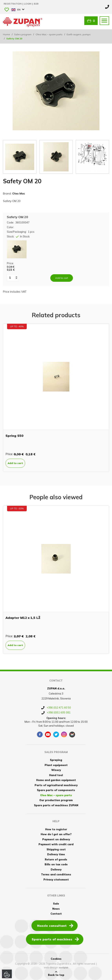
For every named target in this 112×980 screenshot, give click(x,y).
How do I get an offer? (56, 834)
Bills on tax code (56, 864)
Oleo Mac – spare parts (49, 34)
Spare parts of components (56, 790)
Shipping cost (56, 849)
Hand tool (56, 775)
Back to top (56, 973)
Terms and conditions (56, 874)
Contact (56, 914)
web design (51, 967)
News (56, 909)
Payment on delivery (56, 839)
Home (6, 34)
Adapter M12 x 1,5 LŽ (23, 618)
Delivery (56, 869)
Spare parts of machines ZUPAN (56, 805)
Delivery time (56, 854)
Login (28, 4)
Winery (56, 770)
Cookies (56, 959)
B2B (36, 4)
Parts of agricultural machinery (56, 785)
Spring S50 (14, 436)
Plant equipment (56, 765)
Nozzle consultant (55, 925)
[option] (56, 398)
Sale (56, 904)
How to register (56, 829)
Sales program (23, 34)
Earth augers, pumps (79, 34)
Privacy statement (56, 880)
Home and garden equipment (56, 780)
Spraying (56, 760)
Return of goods (56, 859)
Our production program (56, 800)
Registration (13, 4)
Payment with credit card (56, 844)
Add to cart (15, 463)
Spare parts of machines (55, 939)
